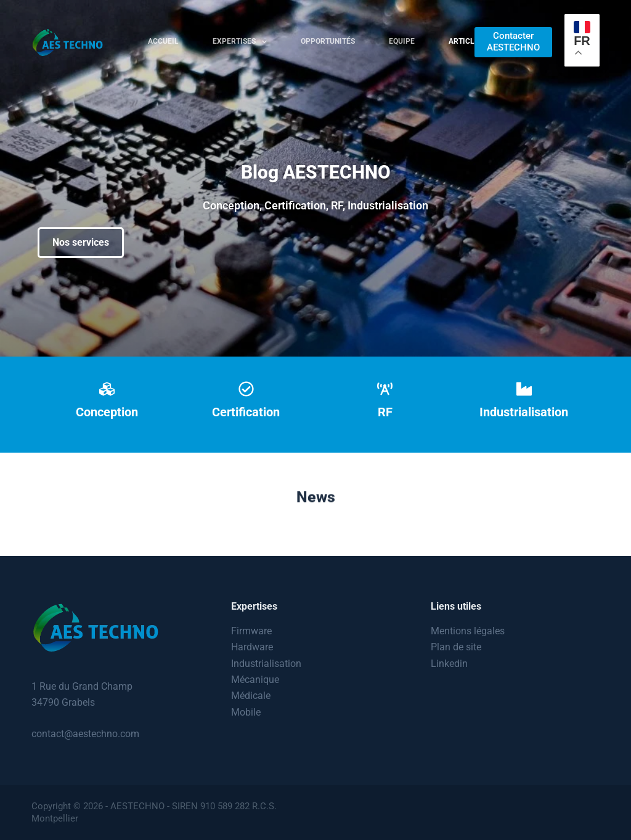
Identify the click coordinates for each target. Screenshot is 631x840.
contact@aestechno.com (85, 734)
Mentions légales (468, 631)
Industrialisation (266, 664)
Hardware (252, 647)
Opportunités (328, 41)
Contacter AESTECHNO (513, 42)
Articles (466, 41)
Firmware (251, 631)
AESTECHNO (137, 806)
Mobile (246, 712)
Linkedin (449, 664)
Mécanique (255, 680)
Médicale (251, 696)
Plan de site (456, 647)
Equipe (402, 41)
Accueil (163, 41)
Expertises (242, 42)
